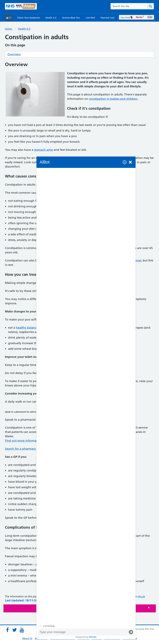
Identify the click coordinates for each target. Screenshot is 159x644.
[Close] (151, 608)
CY (9, 18)
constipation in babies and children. (114, 99)
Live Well (90, 18)
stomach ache (44, 150)
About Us (27, 638)
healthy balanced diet (31, 328)
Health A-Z (51, 18)
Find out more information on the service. (34, 441)
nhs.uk (141, 596)
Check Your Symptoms (28, 18)
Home (9, 29)
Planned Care (108, 18)
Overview (14, 54)
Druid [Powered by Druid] (93, 637)
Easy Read (127, 17)
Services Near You (71, 18)
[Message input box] (83, 632)
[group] (86, 396)
